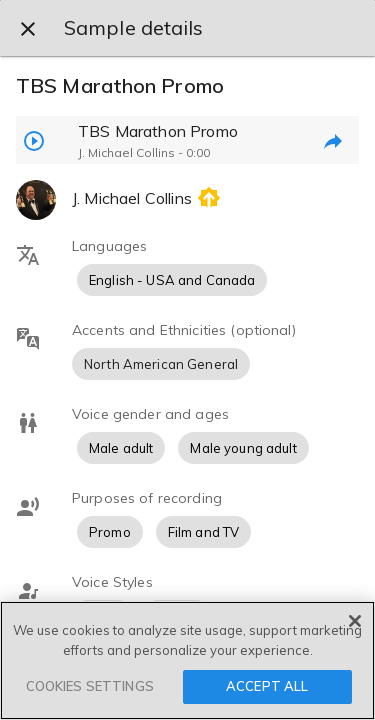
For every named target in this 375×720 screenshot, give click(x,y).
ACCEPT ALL (267, 686)
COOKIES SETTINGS (90, 686)
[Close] (355, 621)
